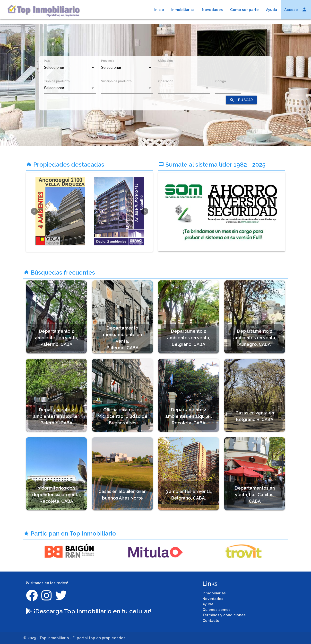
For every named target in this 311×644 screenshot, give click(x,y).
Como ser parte (244, 10)
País (47, 61)
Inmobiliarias (183, 10)
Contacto (211, 621)
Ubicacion (165, 61)
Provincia (108, 61)
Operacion (166, 81)
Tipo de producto (57, 81)
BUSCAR (241, 100)
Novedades (212, 10)
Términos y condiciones (224, 615)
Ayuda (272, 10)
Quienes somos (216, 610)
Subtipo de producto (116, 81)
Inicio (159, 10)
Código (221, 81)
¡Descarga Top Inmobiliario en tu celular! (89, 611)
